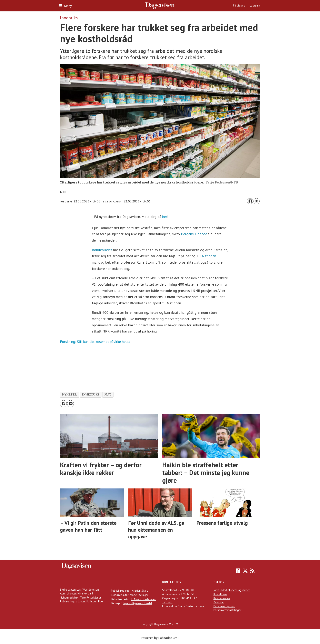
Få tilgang (239, 6)
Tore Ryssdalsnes (91, 598)
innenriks (91, 395)
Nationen (209, 256)
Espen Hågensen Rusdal (137, 603)
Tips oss (167, 602)
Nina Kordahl (85, 593)
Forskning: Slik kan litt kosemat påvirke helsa (95, 342)
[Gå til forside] (160, 6)
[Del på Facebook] (250, 201)
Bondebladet (102, 250)
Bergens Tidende (194, 234)
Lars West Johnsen (88, 590)
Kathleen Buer (95, 601)
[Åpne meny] (65, 6)
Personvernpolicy (224, 606)
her (165, 217)
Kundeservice (222, 598)
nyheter (69, 395)
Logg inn (255, 6)
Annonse (219, 602)
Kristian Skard (140, 591)
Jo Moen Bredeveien (143, 599)
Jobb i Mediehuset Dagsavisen (232, 590)
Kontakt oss (220, 594)
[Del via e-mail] (257, 201)
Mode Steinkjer (139, 595)
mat (108, 395)
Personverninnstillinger (227, 610)
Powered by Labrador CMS (160, 638)
